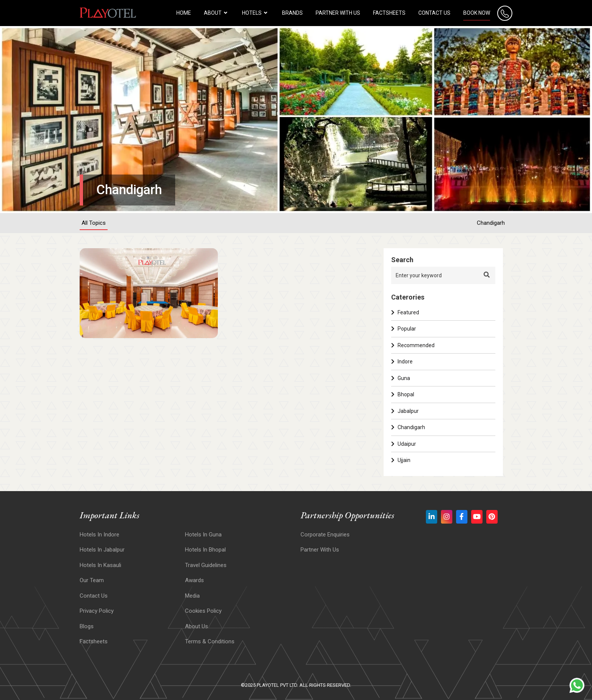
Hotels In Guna (203, 535)
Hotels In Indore (99, 535)
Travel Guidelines (206, 565)
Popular (404, 329)
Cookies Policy (203, 611)
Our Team (92, 580)
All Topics (94, 223)
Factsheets (389, 13)
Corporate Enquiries (325, 535)
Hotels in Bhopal (205, 550)
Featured (405, 312)
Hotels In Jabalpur (102, 550)
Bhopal (403, 394)
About (217, 13)
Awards (194, 580)
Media (192, 596)
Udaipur (404, 444)
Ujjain (401, 460)
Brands (292, 13)
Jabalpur (405, 411)
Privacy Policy (97, 611)
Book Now (477, 13)
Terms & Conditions (210, 641)
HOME (184, 13)
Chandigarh (491, 223)
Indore (402, 362)
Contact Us (434, 13)
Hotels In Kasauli (100, 565)
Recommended (413, 345)
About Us (197, 626)
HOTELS (256, 13)
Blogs (87, 626)
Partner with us (338, 13)
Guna (401, 378)
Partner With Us (320, 550)
